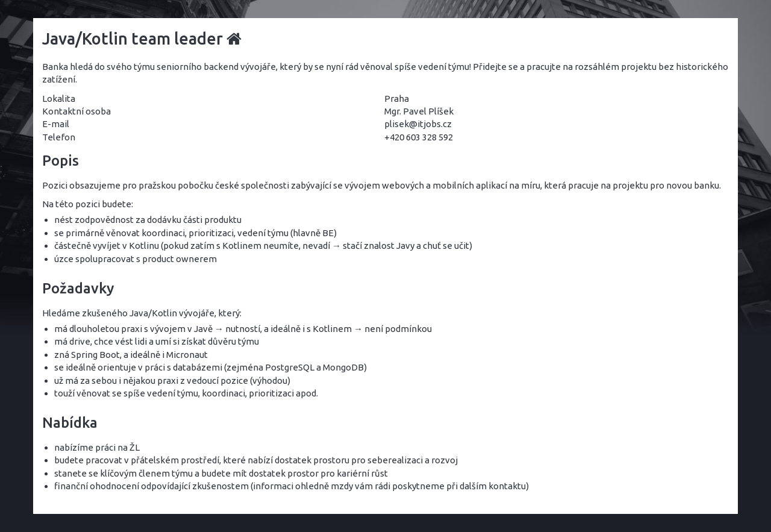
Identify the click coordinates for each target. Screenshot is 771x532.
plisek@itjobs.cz (418, 124)
